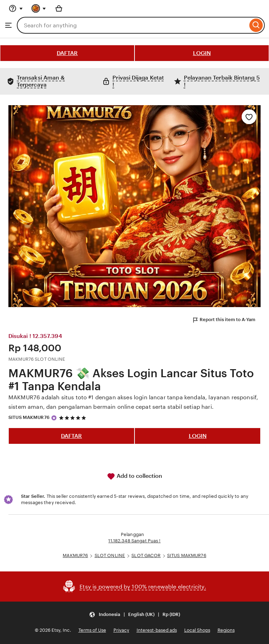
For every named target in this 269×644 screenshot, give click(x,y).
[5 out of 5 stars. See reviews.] (74, 418)
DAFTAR (67, 53)
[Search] (256, 25)
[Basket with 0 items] (59, 8)
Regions (226, 630)
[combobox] (132, 25)
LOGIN (202, 53)
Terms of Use (92, 630)
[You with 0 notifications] (39, 8)
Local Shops (197, 630)
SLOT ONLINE (110, 555)
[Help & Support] (16, 8)
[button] (134, 614)
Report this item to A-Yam (224, 320)
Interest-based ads (157, 630)
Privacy (121, 630)
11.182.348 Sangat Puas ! (134, 541)
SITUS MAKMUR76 (29, 417)
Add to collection (134, 476)
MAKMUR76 (75, 555)
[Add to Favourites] (249, 117)
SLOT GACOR (146, 555)
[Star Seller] (54, 418)
